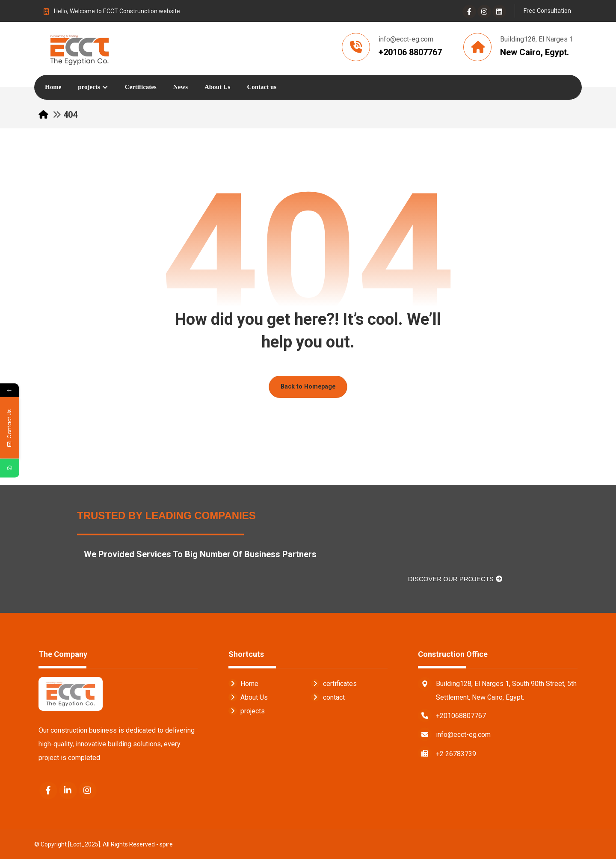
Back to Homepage (308, 388)
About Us (248, 699)
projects (247, 712)
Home (243, 685)
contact (328, 699)
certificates (334, 685)
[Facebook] (469, 12)
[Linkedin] (499, 12)
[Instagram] (484, 12)
